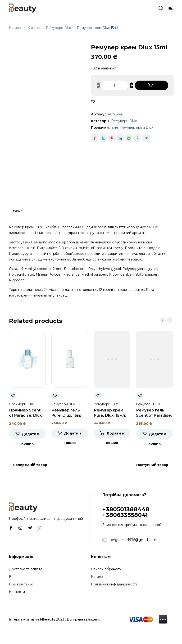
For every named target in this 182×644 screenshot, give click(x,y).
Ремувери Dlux (59, 28)
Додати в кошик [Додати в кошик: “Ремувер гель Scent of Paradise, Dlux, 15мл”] (157, 435)
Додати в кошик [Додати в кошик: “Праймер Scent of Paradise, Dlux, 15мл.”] (30, 435)
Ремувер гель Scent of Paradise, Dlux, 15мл (154, 415)
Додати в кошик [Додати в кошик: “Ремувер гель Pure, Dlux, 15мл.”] (73, 435)
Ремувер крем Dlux (137, 128)
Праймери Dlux (21, 404)
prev (163, 320)
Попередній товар (30, 465)
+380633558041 (125, 515)
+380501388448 (126, 509)
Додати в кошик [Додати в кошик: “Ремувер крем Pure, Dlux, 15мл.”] (115, 435)
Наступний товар (152, 465)
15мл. (114, 128)
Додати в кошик (152, 85)
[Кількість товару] (115, 85)
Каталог (16, 28)
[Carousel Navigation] (166, 320)
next (170, 320)
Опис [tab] (18, 211)
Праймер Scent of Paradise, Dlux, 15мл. (26, 415)
